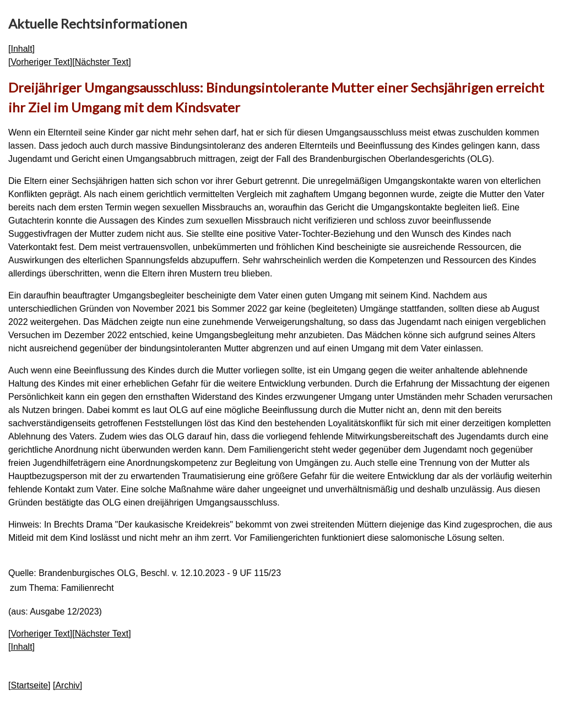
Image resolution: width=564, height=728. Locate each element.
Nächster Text (102, 62)
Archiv (67, 685)
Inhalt (21, 49)
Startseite (29, 685)
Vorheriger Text (40, 62)
